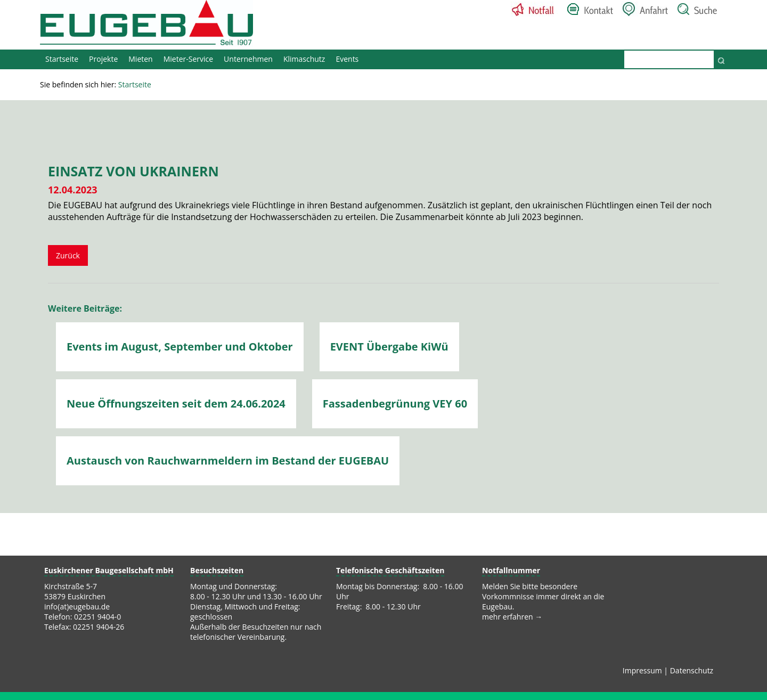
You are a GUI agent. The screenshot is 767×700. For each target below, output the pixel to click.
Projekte (103, 59)
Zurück (68, 255)
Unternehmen (248, 59)
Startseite (62, 59)
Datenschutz (692, 670)
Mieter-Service (188, 59)
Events (347, 59)
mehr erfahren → (512, 617)
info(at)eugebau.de (77, 607)
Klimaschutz (304, 59)
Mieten (140, 59)
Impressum (642, 670)
